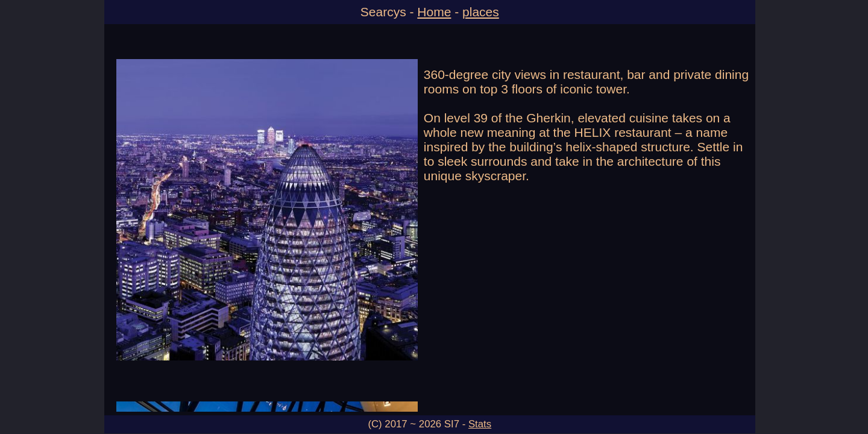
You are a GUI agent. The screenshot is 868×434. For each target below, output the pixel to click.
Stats (480, 424)
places (481, 12)
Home (434, 12)
